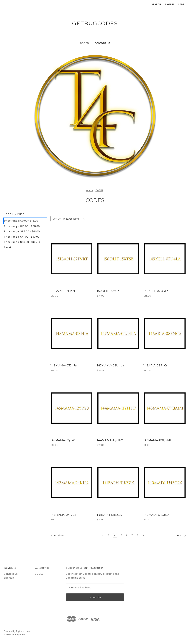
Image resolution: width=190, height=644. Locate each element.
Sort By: (57, 219)
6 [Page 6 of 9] (127, 535)
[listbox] (75, 219)
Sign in (169, 5)
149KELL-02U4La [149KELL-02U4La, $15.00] (156, 291)
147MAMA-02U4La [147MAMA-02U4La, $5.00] (110, 365)
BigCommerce (23, 631)
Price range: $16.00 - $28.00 (22, 226)
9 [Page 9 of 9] (143, 535)
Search (156, 5)
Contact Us (102, 43)
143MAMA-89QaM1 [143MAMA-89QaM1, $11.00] (157, 440)
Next (181, 536)
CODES (84, 43)
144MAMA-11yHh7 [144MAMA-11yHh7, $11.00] (110, 440)
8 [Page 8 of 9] (138, 535)
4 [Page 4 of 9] (115, 535)
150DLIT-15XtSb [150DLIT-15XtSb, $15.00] (108, 291)
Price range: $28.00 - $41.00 (22, 231)
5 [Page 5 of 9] (121, 535)
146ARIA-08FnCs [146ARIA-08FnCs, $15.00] (156, 365)
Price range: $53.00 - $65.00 (22, 242)
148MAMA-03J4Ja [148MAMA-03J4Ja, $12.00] (64, 365)
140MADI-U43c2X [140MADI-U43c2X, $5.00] (156, 515)
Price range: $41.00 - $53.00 (22, 237)
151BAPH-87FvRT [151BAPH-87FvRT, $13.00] (63, 291)
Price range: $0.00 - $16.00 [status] (21, 221)
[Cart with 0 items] (181, 5)
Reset (8, 247)
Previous (58, 536)
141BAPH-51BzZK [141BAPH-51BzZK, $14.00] (109, 515)
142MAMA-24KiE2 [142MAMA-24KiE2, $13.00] (63, 515)
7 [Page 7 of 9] (132, 535)
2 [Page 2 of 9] (103, 535)
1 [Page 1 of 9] (98, 535)
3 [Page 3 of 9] (108, 535)
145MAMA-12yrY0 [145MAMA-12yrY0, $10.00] (63, 440)
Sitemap (9, 578)
